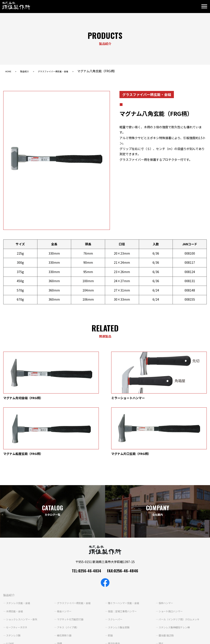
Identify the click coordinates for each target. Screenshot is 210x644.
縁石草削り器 (65, 580)
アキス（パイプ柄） (69, 572)
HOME (10, 71)
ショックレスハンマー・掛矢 (23, 564)
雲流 (60, 596)
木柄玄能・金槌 (15, 556)
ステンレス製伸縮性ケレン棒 (176, 572)
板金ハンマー (65, 556)
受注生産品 (115, 588)
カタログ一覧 (63, 608)
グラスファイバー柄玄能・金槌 (67, 71)
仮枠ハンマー (167, 548)
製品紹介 (30, 71)
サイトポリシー (39, 639)
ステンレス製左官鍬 (120, 572)
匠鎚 (111, 580)
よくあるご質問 (14, 616)
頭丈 (161, 588)
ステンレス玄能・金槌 (19, 548)
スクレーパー (116, 564)
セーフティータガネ (18, 572)
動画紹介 (111, 608)
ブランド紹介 (12, 608)
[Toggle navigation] (205, 7)
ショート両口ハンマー (172, 556)
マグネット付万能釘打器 (72, 564)
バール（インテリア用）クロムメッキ (181, 564)
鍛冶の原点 (13, 596)
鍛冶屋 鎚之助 (167, 580)
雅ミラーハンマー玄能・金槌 (125, 548)
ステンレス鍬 (14, 580)
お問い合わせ (63, 616)
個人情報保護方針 (14, 639)
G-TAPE (11, 588)
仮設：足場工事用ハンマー (124, 556)
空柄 (60, 588)
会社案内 (162, 608)
